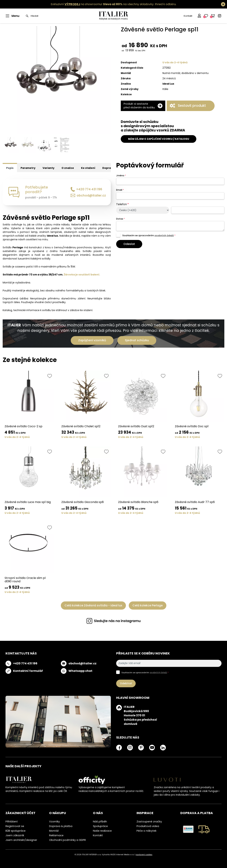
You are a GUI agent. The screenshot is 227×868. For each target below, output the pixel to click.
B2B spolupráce (16, 831)
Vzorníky (54, 822)
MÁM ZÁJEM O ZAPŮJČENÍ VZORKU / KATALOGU (159, 139)
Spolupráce (100, 826)
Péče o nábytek (146, 831)
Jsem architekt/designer (21, 840)
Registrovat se (15, 826)
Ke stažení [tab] (88, 168)
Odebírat (126, 683)
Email (120, 190)
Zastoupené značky (149, 822)
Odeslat (129, 244)
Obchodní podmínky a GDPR (67, 840)
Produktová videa (148, 826)
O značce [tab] (68, 168)
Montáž (54, 831)
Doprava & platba (61, 826)
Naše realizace (102, 831)
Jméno (121, 175)
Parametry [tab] (28, 168)
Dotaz (121, 219)
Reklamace (56, 835)
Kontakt (188, 16)
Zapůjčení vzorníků (92, 340)
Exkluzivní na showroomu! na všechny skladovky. (102, 4)
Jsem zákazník (15, 835)
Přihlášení (12, 822)
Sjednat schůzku (137, 340)
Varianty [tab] (49, 168)
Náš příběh (100, 822)
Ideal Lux (168, 84)
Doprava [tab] (108, 168)
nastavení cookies (144, 855)
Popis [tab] (10, 168)
